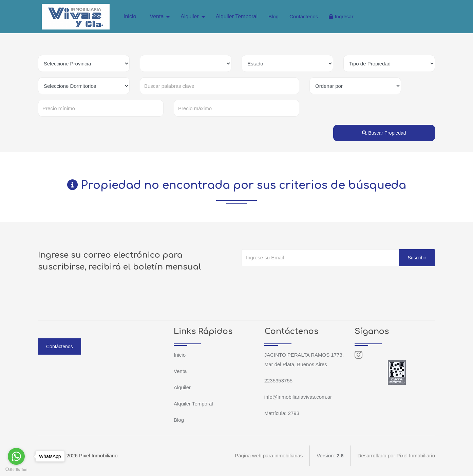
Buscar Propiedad (384, 133)
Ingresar (341, 16)
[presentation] (293, 280)
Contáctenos (304, 16)
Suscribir (417, 258)
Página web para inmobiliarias (269, 455)
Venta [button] (157, 16)
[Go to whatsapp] (16, 456)
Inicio (130, 16)
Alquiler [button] (190, 16)
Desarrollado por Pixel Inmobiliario (396, 455)
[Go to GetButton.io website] (16, 469)
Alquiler (182, 387)
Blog (273, 16)
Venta (180, 371)
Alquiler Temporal (237, 16)
